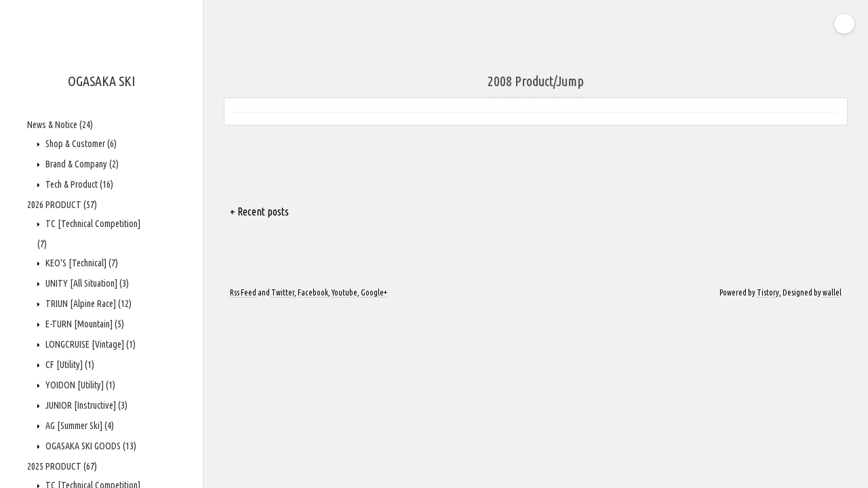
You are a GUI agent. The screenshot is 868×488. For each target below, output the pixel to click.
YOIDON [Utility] (79, 385)
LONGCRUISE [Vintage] (90, 344)
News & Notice (60, 125)
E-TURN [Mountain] (84, 324)
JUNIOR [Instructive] (85, 405)
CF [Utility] (69, 365)
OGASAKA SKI (101, 81)
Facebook (313, 292)
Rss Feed (243, 292)
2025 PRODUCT (62, 466)
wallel (832, 292)
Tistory (768, 292)
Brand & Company (81, 164)
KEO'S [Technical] (81, 263)
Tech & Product (78, 184)
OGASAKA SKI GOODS (90, 446)
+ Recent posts (259, 211)
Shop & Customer (80, 144)
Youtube (344, 292)
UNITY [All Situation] (86, 283)
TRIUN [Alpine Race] (87, 304)
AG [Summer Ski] (79, 426)
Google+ (374, 292)
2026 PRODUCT (62, 205)
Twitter (283, 292)
